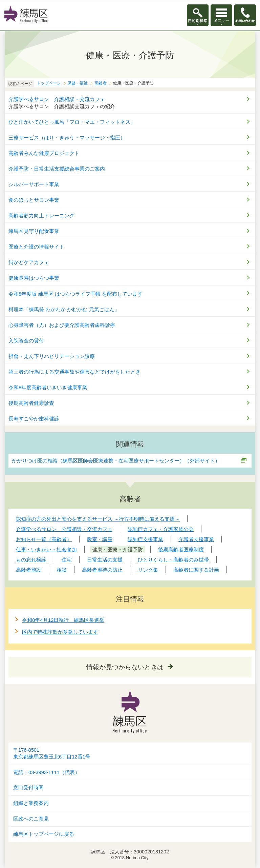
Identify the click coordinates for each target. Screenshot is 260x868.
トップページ (49, 83)
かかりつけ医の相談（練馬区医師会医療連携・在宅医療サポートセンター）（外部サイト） (116, 461)
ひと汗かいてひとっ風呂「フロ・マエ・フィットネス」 (72, 122)
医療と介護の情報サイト (39, 247)
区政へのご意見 (31, 819)
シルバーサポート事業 (34, 184)
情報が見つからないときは (125, 667)
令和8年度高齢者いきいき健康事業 (48, 387)
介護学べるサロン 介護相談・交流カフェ (57, 99)
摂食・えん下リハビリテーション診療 (52, 356)
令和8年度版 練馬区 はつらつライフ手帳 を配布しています (75, 294)
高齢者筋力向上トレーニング (41, 215)
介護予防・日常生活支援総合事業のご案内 (57, 169)
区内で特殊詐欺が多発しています (60, 632)
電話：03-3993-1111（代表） (47, 772)
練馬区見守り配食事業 (34, 231)
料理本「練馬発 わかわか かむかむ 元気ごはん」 (64, 309)
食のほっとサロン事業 (34, 200)
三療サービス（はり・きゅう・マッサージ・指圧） (67, 137)
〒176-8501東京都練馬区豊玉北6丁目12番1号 (52, 754)
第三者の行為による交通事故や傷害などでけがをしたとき (74, 372)
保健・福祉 (78, 83)
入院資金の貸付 (26, 341)
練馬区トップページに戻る (44, 834)
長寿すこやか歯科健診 (34, 419)
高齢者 (101, 83)
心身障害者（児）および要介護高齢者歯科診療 (62, 325)
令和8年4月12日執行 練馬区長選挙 (63, 620)
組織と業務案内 (31, 803)
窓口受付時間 (28, 788)
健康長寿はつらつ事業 (34, 278)
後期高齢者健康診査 (31, 403)
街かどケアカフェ (29, 262)
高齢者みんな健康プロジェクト (44, 153)
